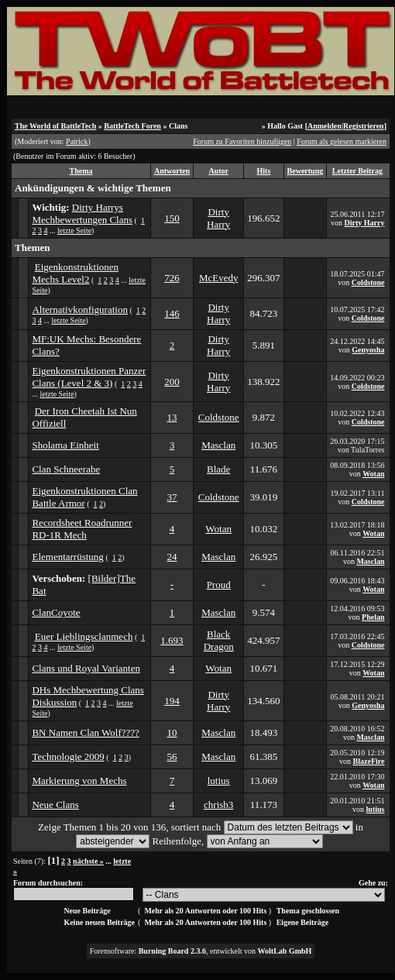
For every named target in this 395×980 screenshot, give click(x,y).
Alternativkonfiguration (79, 309)
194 (172, 701)
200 (172, 382)
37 (172, 497)
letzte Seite (74, 230)
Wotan (373, 474)
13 (172, 417)
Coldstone (368, 282)
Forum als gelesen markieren (342, 141)
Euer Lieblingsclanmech (84, 636)
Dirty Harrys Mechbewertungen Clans (82, 213)
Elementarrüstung (67, 557)
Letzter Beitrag (357, 171)
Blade (218, 469)
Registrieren (364, 126)
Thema (81, 171)
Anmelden (325, 126)
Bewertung (306, 171)
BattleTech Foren (132, 126)
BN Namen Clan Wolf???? (85, 732)
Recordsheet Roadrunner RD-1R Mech (82, 529)
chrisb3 (218, 805)
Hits (264, 171)
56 (172, 756)
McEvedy (219, 278)
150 (172, 218)
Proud (219, 585)
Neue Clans (55, 805)
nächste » (88, 861)
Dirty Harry (218, 218)
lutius (219, 781)
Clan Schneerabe (66, 469)
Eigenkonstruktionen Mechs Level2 (75, 273)
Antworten (172, 171)
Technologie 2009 (68, 756)
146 (172, 313)
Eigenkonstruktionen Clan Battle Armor (84, 497)
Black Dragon (219, 640)
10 (172, 732)
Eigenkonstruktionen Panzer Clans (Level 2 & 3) (89, 377)
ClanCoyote (56, 612)
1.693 (172, 640)
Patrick (77, 141)
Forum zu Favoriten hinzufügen (242, 141)
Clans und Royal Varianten (86, 668)
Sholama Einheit (65, 445)
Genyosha (368, 350)
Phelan (373, 617)
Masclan (218, 445)
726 (172, 278)
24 (172, 557)
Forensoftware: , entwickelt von (201, 951)
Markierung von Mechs (79, 781)
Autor (218, 171)
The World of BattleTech (55, 126)
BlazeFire (369, 761)
